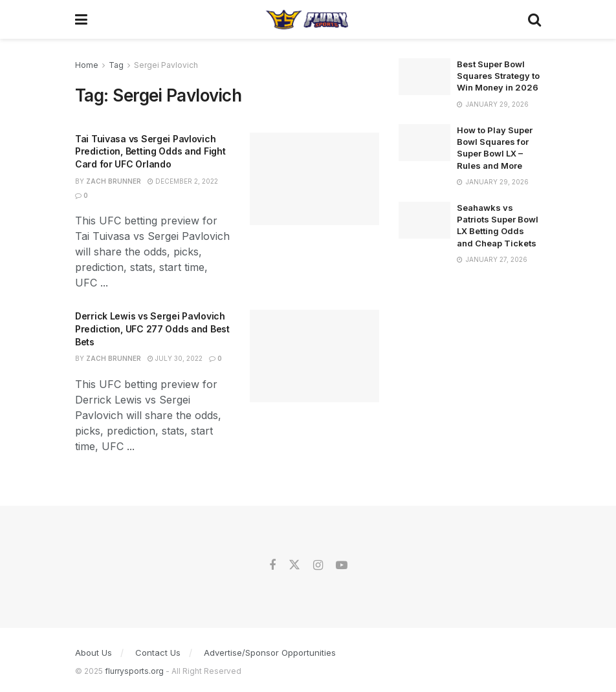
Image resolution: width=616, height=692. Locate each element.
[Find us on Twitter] (294, 565)
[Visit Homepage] (308, 19)
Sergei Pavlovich (166, 65)
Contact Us (158, 653)
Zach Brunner (114, 181)
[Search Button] (534, 19)
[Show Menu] (81, 19)
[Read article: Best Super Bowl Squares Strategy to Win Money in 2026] (424, 77)
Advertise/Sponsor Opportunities (270, 653)
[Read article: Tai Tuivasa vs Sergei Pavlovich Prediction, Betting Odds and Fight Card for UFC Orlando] (314, 179)
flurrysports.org (134, 671)
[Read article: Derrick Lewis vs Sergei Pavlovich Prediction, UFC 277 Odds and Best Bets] (314, 356)
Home (87, 65)
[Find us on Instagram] (318, 566)
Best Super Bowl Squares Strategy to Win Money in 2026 (498, 76)
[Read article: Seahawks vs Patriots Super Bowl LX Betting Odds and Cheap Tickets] (424, 220)
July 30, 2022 (175, 358)
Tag (116, 65)
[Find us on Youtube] (342, 566)
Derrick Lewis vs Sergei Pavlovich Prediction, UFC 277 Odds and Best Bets (152, 329)
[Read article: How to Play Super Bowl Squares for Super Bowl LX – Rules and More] (424, 143)
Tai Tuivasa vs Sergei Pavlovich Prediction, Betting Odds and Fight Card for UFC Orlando (150, 151)
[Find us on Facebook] (272, 566)
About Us (93, 653)
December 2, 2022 (183, 181)
